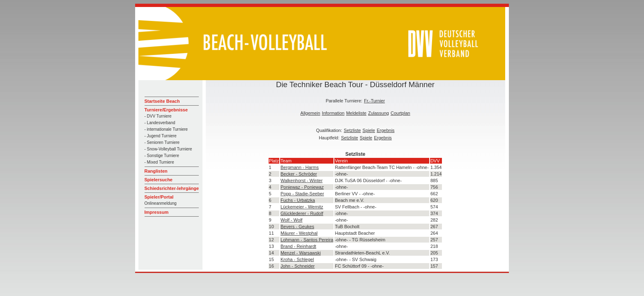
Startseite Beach (162, 101)
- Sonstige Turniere (162, 156)
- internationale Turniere (166, 129)
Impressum (157, 212)
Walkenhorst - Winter (301, 180)
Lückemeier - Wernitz (302, 207)
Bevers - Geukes (297, 227)
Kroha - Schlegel (297, 259)
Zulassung (378, 113)
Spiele (369, 130)
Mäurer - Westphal (299, 233)
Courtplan (400, 113)
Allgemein (310, 113)
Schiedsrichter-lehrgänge (172, 188)
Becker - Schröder (299, 174)
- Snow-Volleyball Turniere (168, 149)
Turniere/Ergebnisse (166, 110)
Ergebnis (385, 130)
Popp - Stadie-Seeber (302, 194)
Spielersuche (159, 180)
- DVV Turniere (158, 116)
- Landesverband (160, 123)
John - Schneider (298, 266)
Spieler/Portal (159, 197)
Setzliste (352, 130)
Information (333, 113)
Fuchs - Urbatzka (298, 200)
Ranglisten (156, 171)
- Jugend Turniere (161, 136)
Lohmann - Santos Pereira (307, 240)
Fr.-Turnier (374, 101)
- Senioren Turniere (162, 142)
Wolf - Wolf (291, 220)
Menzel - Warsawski (301, 253)
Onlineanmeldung (161, 203)
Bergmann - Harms (300, 167)
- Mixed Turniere (159, 162)
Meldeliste (356, 113)
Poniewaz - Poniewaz (302, 187)
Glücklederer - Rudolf (302, 213)
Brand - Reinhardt (298, 246)
